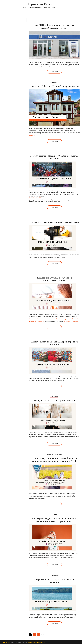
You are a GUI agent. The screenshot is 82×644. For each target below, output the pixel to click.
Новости (58, 152)
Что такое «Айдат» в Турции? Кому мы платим (54, 86)
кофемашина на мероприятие (35, 197)
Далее (43, 634)
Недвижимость (54, 82)
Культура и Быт (54, 218)
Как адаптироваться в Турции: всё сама (54, 400)
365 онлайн (32, 135)
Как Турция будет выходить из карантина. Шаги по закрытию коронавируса (54, 520)
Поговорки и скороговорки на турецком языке (54, 222)
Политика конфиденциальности (36, 642)
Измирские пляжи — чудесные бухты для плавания (54, 580)
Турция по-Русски (41, 4)
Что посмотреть (58, 454)
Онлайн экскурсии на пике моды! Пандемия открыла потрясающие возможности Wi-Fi (54, 459)
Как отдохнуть (35, 13)
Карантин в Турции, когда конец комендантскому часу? (54, 279)
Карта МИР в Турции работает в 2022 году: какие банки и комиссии (54, 26)
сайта (65, 321)
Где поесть (44, 13)
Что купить (53, 13)
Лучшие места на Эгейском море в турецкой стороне (54, 343)
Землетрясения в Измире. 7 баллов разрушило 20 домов (54, 157)
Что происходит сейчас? (65, 13)
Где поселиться (24, 13)
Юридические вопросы (58, 21)
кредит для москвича (73, 321)
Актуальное (48, 21)
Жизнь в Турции (13, 13)
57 (39, 634)
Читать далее (54, 71)
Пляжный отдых (54, 338)
